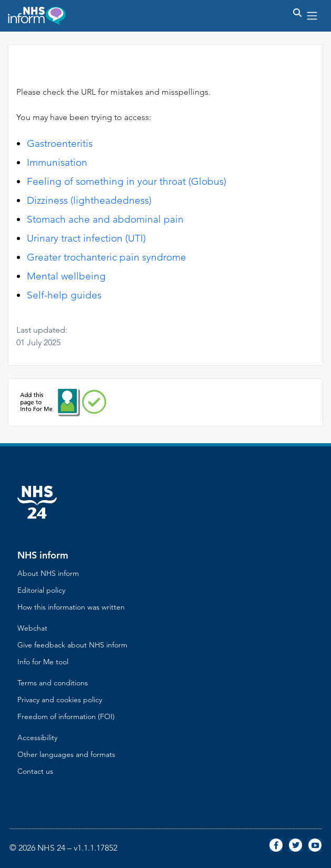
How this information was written (71, 607)
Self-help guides (64, 295)
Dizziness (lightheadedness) (89, 200)
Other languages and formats (66, 754)
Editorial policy (41, 590)
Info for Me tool (43, 662)
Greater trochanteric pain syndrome (107, 257)
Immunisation (57, 162)
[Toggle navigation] (312, 16)
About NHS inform (48, 573)
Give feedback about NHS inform (72, 645)
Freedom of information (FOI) (66, 716)
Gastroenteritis (60, 143)
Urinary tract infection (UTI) (86, 238)
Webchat (32, 628)
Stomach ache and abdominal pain (105, 219)
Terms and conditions (53, 683)
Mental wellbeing (66, 276)
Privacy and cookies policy (60, 700)
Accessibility (37, 737)
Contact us (35, 771)
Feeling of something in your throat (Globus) (127, 181)
